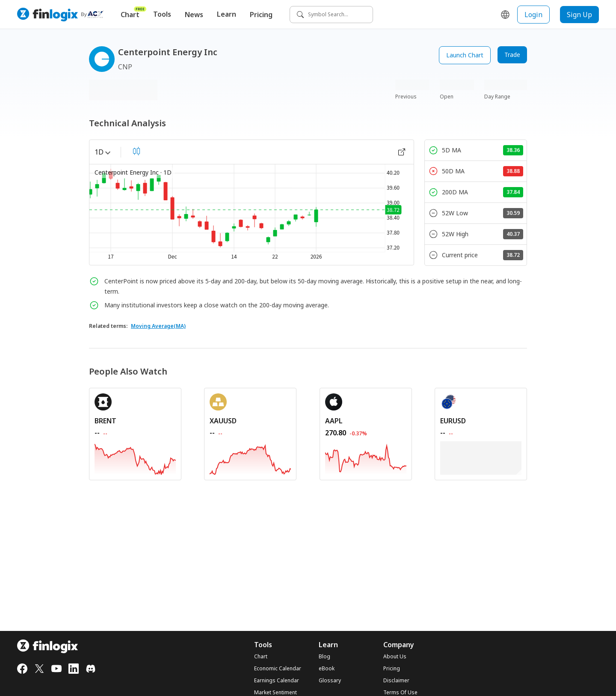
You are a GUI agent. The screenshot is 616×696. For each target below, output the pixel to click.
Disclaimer (396, 681)
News (194, 15)
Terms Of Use (400, 693)
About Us (395, 657)
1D (102, 152)
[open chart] (402, 152)
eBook (327, 669)
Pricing (261, 15)
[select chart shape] (136, 151)
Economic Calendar (278, 669)
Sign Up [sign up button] (579, 15)
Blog (324, 657)
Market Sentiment (275, 693)
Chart (133, 13)
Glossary (330, 681)
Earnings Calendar (277, 681)
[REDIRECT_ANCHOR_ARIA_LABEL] (135, 421)
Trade (512, 55)
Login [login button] (533, 15)
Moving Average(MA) (158, 326)
